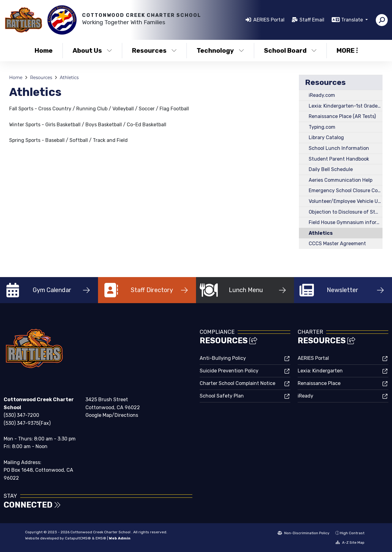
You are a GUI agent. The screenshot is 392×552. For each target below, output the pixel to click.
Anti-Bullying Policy (223, 358)
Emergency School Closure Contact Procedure (346, 190)
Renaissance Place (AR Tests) (342, 116)
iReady (305, 396)
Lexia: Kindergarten (320, 371)
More (347, 50)
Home (44, 50)
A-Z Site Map (350, 542)
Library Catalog (326, 137)
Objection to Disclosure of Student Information (346, 212)
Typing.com (322, 127)
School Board (290, 50)
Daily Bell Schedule (331, 169)
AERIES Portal (269, 20)
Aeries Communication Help (341, 180)
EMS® (101, 538)
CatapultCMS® (78, 538)
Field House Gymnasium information (346, 222)
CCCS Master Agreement (337, 244)
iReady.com (322, 95)
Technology (220, 50)
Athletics (69, 78)
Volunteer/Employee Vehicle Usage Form (346, 201)
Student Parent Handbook (339, 159)
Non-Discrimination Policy (303, 533)
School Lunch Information (339, 148)
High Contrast (352, 533)
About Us (92, 50)
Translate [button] (353, 20)
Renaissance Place (319, 383)
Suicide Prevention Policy (229, 371)
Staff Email (312, 20)
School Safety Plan (222, 396)
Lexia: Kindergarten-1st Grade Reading (346, 106)
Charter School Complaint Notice (237, 383)
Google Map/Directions (112, 415)
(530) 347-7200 (21, 415)
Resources (154, 50)
